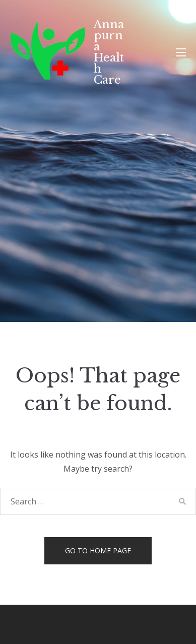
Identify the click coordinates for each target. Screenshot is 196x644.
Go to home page (98, 551)
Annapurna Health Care (109, 52)
